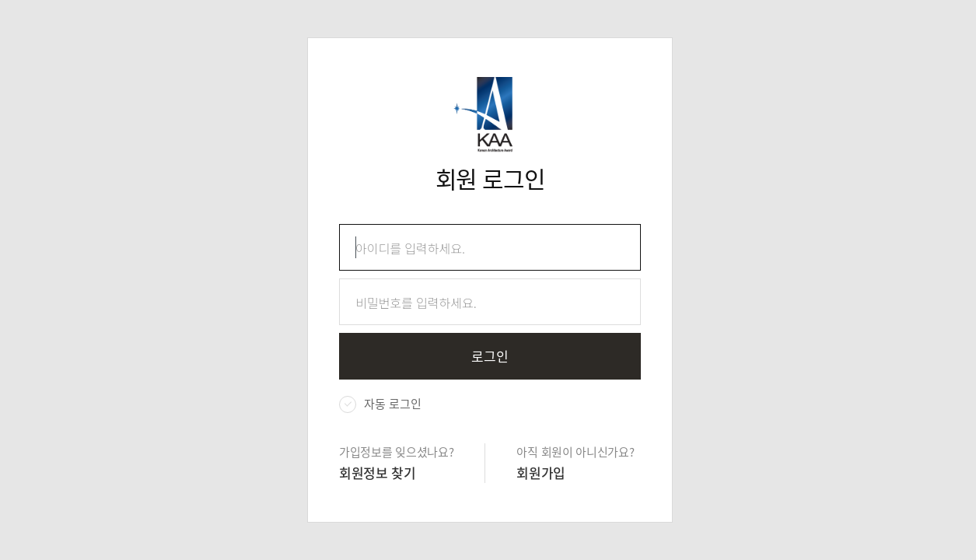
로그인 (490, 356)
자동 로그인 (393, 404)
